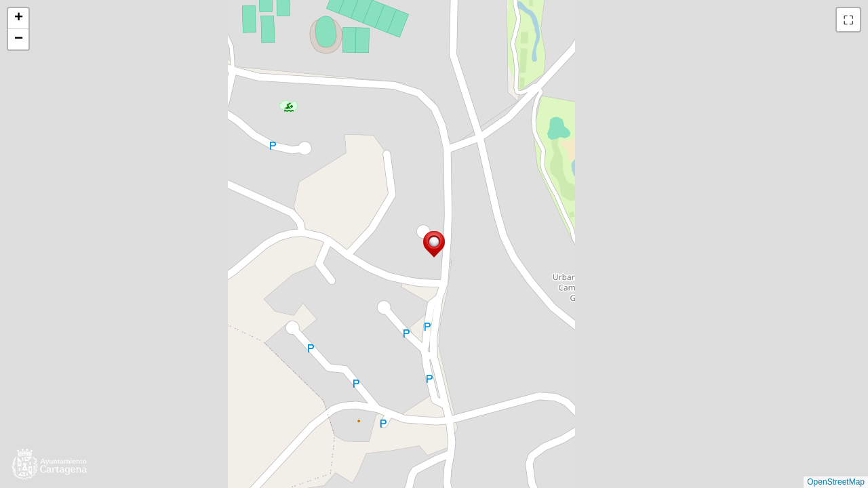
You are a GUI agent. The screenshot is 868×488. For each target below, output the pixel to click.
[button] (434, 244)
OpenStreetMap (836, 482)
